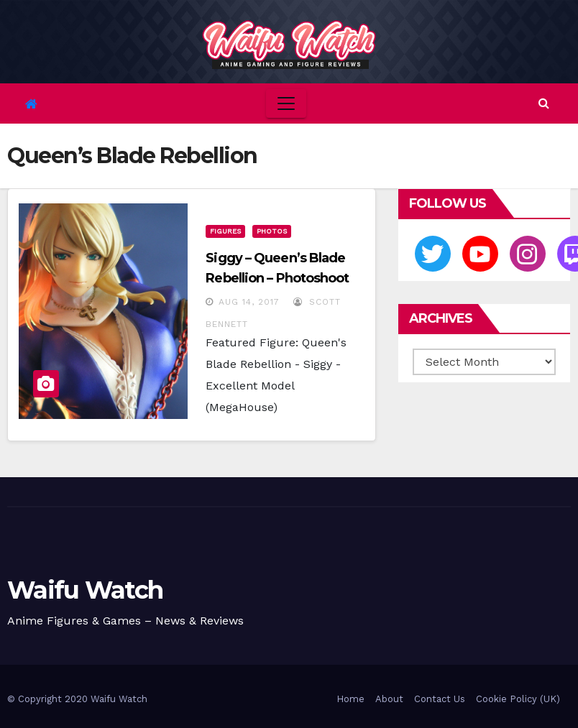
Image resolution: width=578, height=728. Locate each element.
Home (350, 699)
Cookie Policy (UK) (518, 699)
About (389, 699)
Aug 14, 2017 (249, 302)
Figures (225, 231)
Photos (272, 231)
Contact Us (440, 699)
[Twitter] (433, 254)
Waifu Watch (85, 590)
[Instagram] (528, 254)
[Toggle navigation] (286, 103)
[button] (544, 103)
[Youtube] (480, 254)
